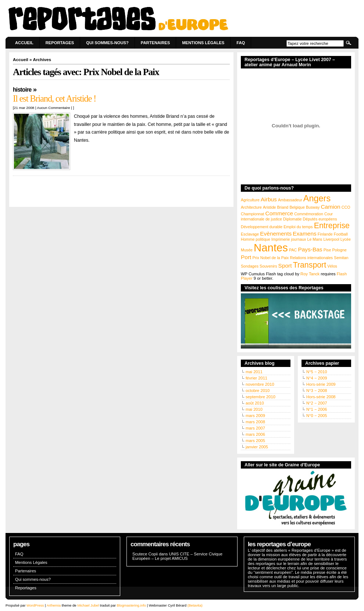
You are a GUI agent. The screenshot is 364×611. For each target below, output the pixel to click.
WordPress (35, 605)
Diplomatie (292, 219)
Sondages (250, 266)
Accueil (24, 43)
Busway (313, 207)
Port (246, 257)
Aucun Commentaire (54, 108)
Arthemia (54, 605)
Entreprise (332, 226)
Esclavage (250, 234)
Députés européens (320, 219)
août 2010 (255, 403)
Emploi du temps (298, 227)
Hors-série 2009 (321, 384)
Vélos (332, 266)
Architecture (251, 207)
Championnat (252, 214)
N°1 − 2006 (317, 409)
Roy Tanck (310, 274)
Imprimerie (281, 239)
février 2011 (256, 378)
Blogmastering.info (131, 605)
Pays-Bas (310, 249)
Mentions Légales (203, 43)
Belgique (297, 207)
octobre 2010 (258, 391)
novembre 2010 (260, 384)
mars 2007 (255, 428)
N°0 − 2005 (317, 416)
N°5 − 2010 (317, 372)
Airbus (269, 199)
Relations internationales (311, 258)
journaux (299, 239)
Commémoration (309, 214)
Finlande (325, 234)
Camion (330, 207)
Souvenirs (268, 266)
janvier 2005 (257, 447)
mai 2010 (254, 409)
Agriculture (250, 200)
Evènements (276, 234)
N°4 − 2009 (317, 378)
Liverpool (331, 239)
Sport (285, 266)
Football (341, 234)
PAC (293, 250)
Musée (247, 250)
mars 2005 (255, 441)
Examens (304, 234)
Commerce (279, 213)
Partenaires (155, 43)
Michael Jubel (88, 605)
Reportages (60, 43)
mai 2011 (254, 372)
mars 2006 (255, 434)
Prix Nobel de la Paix (270, 258)
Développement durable (262, 227)
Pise (327, 250)
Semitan (341, 258)
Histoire (22, 90)
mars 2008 (255, 422)
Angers (317, 198)
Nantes (271, 248)
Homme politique (256, 239)
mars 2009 (255, 416)
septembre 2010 (260, 397)
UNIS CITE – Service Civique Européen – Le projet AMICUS (177, 556)
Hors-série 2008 (321, 397)
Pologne (339, 250)
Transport (310, 265)
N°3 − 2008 (317, 391)
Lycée (346, 239)
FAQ (241, 43)
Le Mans (315, 239)
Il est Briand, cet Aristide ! (54, 98)
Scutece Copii (145, 554)
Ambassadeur (290, 200)
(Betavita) (195, 605)
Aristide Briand (276, 207)
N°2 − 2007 (317, 403)
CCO (346, 207)
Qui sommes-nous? (107, 43)
